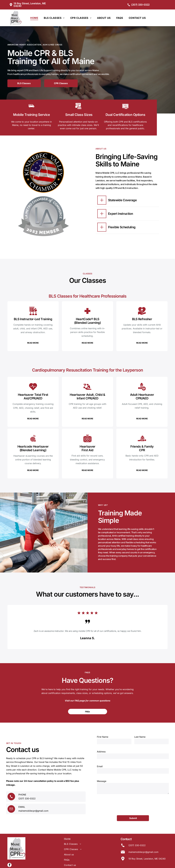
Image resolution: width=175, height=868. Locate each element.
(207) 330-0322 (27, 792)
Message (102, 782)
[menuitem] (34, 18)
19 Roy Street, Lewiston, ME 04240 (147, 845)
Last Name (140, 738)
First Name (103, 738)
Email (100, 768)
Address (101, 753)
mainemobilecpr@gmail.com (33, 804)
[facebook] (9, 851)
